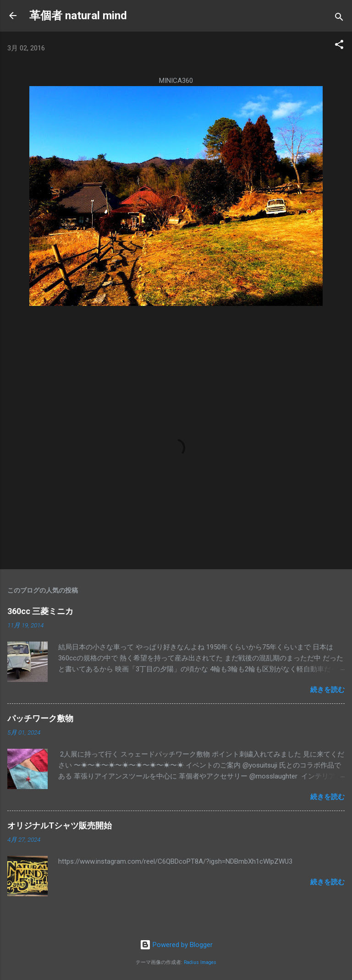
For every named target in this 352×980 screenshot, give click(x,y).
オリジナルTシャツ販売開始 (60, 825)
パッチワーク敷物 (40, 718)
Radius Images (200, 962)
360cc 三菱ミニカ (44, 611)
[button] (339, 46)
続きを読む (327, 690)
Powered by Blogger (176, 945)
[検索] (339, 19)
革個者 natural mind (78, 16)
